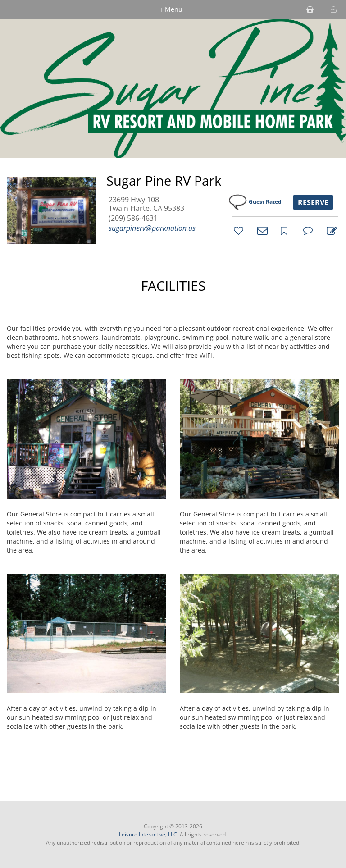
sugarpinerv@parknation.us (152, 228)
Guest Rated (265, 202)
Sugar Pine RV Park (164, 181)
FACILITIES (173, 286)
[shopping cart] (310, 9)
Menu (172, 9)
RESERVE (313, 202)
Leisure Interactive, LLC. (149, 834)
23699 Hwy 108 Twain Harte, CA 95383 (146, 204)
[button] (332, 9)
